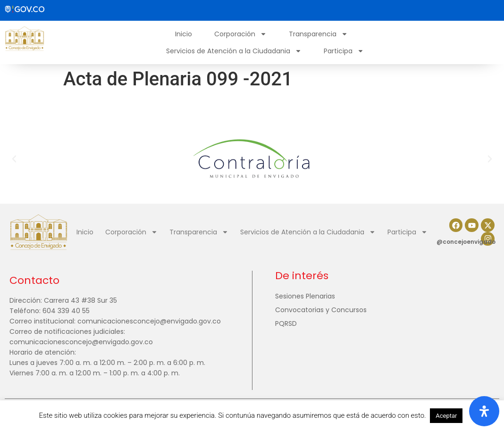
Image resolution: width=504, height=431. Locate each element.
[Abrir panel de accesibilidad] (484, 411)
